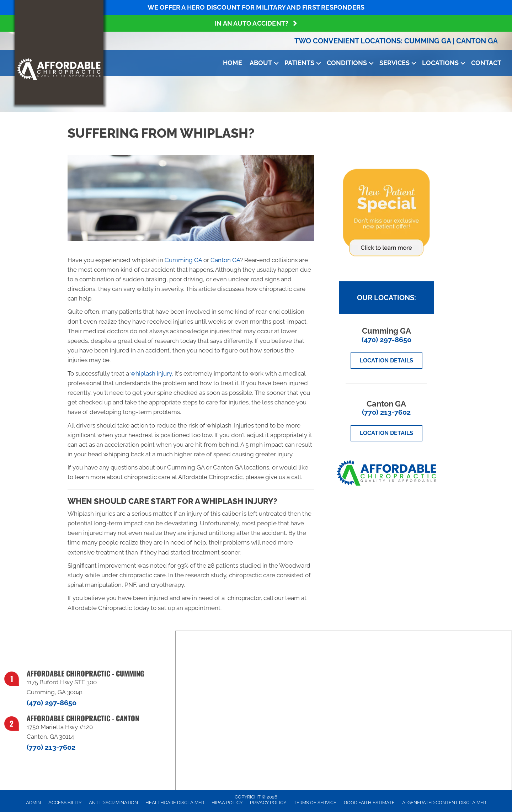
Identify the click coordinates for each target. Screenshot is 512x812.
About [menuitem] (261, 63)
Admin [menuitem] (33, 803)
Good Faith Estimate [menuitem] (369, 803)
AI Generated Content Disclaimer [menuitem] (444, 803)
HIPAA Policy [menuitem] (227, 803)
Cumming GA (428, 41)
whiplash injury (151, 373)
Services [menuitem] (394, 63)
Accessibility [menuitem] (65, 803)
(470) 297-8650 (386, 340)
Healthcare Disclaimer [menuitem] (175, 803)
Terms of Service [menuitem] (315, 803)
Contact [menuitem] (486, 63)
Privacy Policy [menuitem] (268, 803)
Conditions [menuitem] (347, 63)
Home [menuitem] (233, 63)
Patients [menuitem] (299, 63)
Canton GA (477, 41)
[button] (276, 63)
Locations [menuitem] (440, 63)
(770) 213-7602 (386, 412)
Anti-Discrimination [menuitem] (113, 803)
